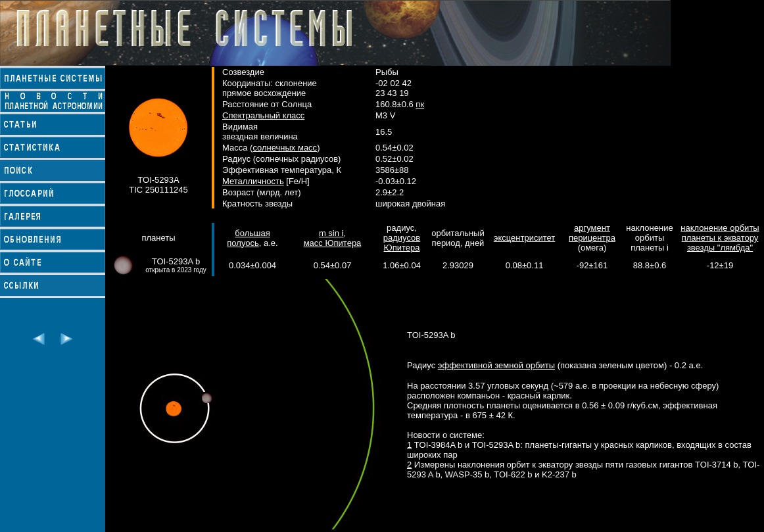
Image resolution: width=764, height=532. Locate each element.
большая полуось (248, 238)
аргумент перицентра (592, 233)
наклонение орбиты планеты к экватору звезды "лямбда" (720, 238)
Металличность (253, 181)
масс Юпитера (333, 243)
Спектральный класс (263, 115)
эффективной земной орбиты (496, 365)
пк (420, 104)
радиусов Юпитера (402, 243)
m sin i (331, 233)
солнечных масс (285, 148)
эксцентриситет (524, 238)
